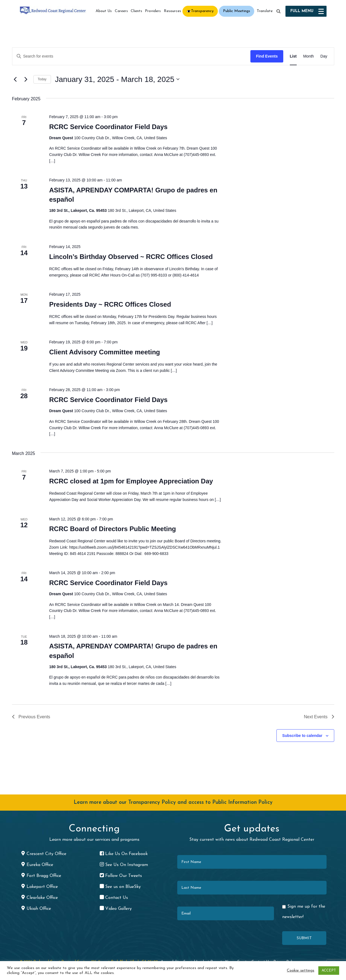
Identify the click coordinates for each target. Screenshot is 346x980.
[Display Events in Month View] (309, 56)
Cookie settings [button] (301, 971)
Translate (265, 11)
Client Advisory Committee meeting (105, 352)
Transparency (202, 11)
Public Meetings (237, 11)
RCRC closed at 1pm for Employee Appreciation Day (131, 481)
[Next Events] (26, 79)
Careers (121, 11)
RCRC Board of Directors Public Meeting (112, 529)
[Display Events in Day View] (324, 56)
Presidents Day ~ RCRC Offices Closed (110, 304)
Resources (172, 11)
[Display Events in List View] (293, 56)
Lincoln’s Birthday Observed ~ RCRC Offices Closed (131, 257)
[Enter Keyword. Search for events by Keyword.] (131, 56)
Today (42, 79)
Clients (136, 11)
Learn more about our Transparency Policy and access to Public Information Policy (173, 803)
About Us (104, 11)
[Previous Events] (15, 79)
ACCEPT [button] (329, 971)
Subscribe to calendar (302, 736)
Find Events (267, 56)
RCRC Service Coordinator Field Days (108, 127)
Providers (153, 11)
